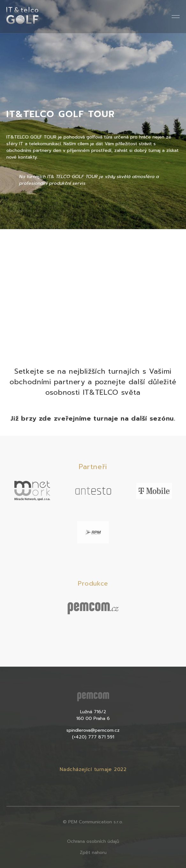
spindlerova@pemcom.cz (93, 730)
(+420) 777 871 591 (93, 737)
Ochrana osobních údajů (93, 841)
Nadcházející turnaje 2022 (93, 769)
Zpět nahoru (93, 853)
